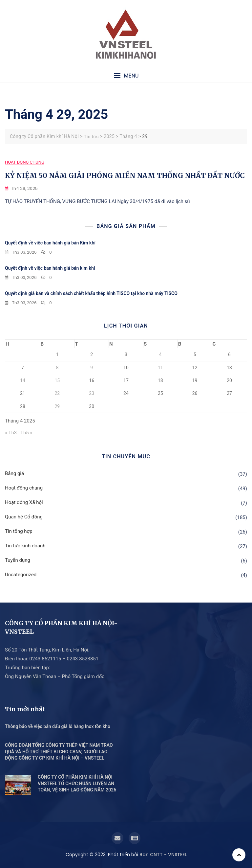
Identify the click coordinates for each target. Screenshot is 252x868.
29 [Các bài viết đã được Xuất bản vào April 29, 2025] (57, 406)
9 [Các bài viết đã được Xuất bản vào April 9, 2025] (92, 367)
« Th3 (11, 433)
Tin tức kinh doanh (25, 546)
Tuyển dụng (18, 560)
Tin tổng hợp (19, 531)
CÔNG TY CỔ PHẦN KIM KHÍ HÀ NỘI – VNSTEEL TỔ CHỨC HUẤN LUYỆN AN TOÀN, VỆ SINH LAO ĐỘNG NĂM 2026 (77, 783)
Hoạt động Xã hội (24, 502)
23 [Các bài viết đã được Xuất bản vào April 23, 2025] (92, 393)
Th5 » (26, 433)
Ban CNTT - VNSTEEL (163, 854)
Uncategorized (21, 575)
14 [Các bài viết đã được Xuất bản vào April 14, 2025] (23, 380)
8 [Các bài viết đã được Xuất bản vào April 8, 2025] (57, 367)
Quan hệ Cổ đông (24, 517)
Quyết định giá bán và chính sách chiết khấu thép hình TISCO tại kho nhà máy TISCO (91, 293)
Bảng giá (14, 473)
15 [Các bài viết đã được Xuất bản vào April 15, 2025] (57, 380)
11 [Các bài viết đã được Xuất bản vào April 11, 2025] (160, 367)
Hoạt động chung (25, 162)
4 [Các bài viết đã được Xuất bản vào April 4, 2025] (160, 354)
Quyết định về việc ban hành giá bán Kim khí (50, 243)
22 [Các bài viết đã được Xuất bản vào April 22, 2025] (57, 393)
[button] (126, 76)
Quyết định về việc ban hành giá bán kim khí (50, 268)
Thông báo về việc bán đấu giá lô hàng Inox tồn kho (58, 726)
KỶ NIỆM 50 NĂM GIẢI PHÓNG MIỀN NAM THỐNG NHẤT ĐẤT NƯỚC (125, 175)
